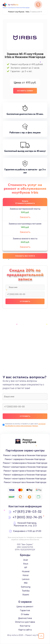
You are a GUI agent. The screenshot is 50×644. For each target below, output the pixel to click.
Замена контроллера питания (25, 224)
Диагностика (25, 618)
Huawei (26, 571)
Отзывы (25, 614)
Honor (26, 575)
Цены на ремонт (25, 607)
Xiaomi (26, 595)
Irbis (28, 12)
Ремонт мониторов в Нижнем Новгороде (25, 479)
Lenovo (26, 579)
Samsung (26, 587)
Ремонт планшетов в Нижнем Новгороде (25, 482)
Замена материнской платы (25, 209)
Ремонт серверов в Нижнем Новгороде (25, 459)
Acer (26, 560)
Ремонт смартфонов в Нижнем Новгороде (25, 455)
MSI (26, 583)
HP (26, 568)
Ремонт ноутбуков (16, 12)
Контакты (25, 626)
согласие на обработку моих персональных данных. (25, 425)
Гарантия (25, 610)
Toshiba (26, 591)
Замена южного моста (25, 239)
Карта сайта (25, 630)
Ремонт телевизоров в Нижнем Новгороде (25, 463)
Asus (26, 564)
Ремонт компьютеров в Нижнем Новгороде (25, 467)
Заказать (25, 217)
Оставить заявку (25, 91)
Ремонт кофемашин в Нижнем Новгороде (25, 475)
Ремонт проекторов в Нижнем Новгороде (25, 471)
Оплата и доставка (25, 622)
